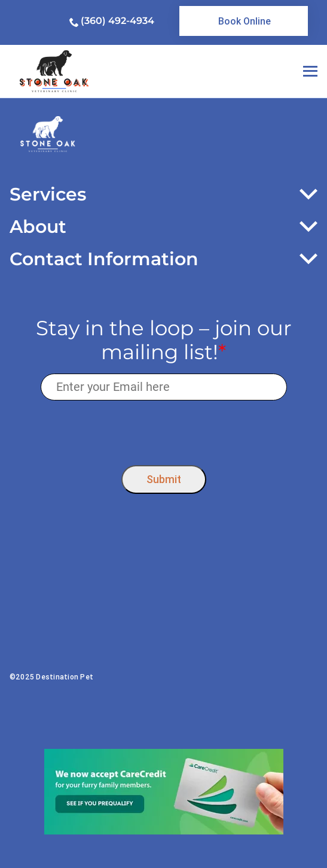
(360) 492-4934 (117, 21)
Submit (164, 479)
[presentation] (163, 430)
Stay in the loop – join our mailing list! (164, 341)
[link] (244, 21)
